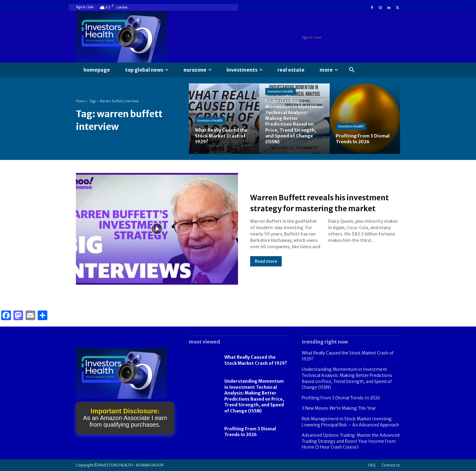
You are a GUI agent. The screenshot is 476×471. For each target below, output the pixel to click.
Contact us (391, 465)
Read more (266, 267)
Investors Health (210, 120)
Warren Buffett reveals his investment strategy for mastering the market (308, 202)
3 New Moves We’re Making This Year (339, 408)
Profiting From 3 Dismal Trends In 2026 (250, 432)
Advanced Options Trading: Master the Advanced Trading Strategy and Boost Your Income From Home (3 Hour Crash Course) (351, 441)
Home (80, 101)
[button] (352, 70)
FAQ (372, 465)
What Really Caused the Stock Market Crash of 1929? (256, 360)
